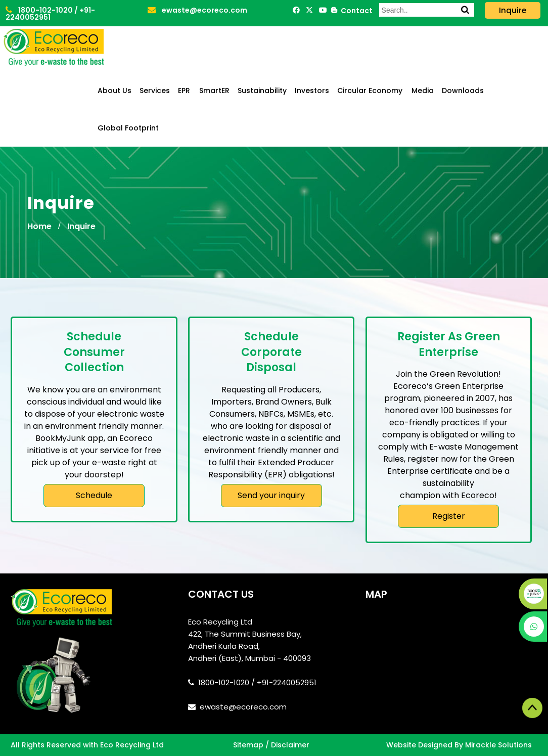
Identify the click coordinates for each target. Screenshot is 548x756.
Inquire (81, 226)
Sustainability (262, 91)
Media (423, 91)
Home (39, 226)
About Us (115, 91)
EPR (184, 91)
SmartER (214, 91)
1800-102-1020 (40, 10)
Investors (312, 91)
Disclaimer (290, 745)
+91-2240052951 (50, 14)
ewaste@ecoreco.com (197, 10)
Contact (355, 11)
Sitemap (248, 745)
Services (155, 91)
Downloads (463, 91)
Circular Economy (370, 91)
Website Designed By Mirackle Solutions (459, 745)
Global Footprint (128, 128)
